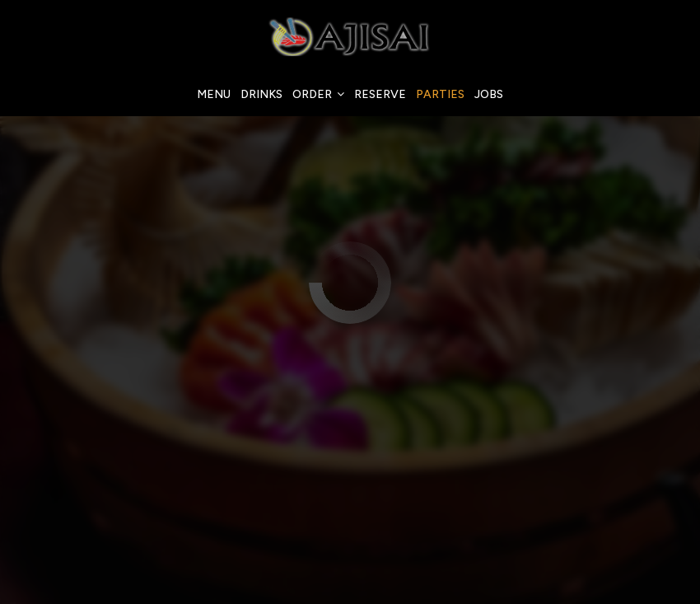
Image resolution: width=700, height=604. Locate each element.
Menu (214, 94)
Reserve (380, 94)
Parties (440, 94)
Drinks (261, 94)
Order (318, 94)
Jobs (489, 94)
